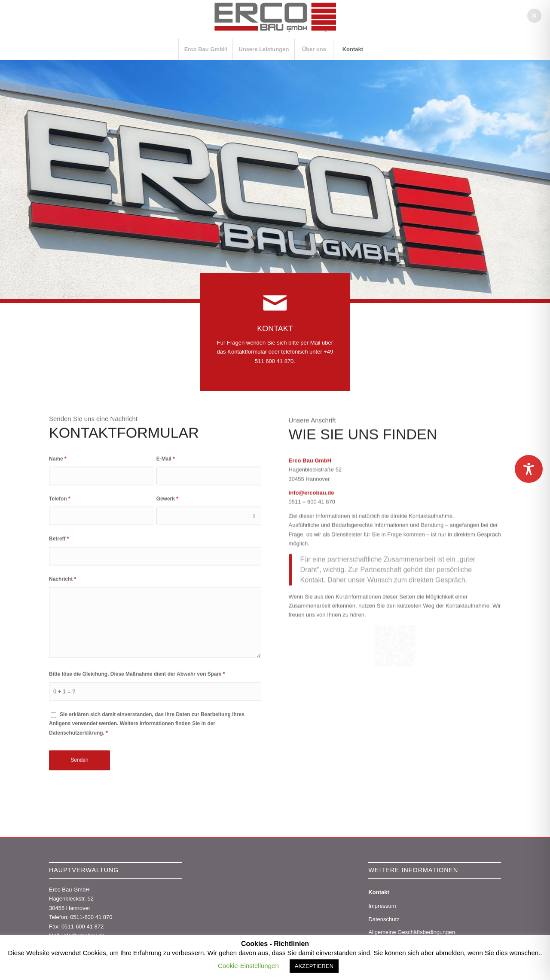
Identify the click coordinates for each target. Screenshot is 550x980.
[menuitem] (206, 49)
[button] (534, 16)
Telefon (60, 565)
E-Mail (166, 524)
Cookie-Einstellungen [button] (248, 966)
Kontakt (379, 892)
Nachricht (63, 645)
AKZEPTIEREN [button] (314, 966)
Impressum (382, 906)
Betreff (59, 604)
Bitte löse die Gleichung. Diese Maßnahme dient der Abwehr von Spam (137, 740)
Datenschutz (384, 919)
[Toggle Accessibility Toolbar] (529, 469)
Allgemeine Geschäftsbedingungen (412, 932)
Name (58, 524)
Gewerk (167, 565)
